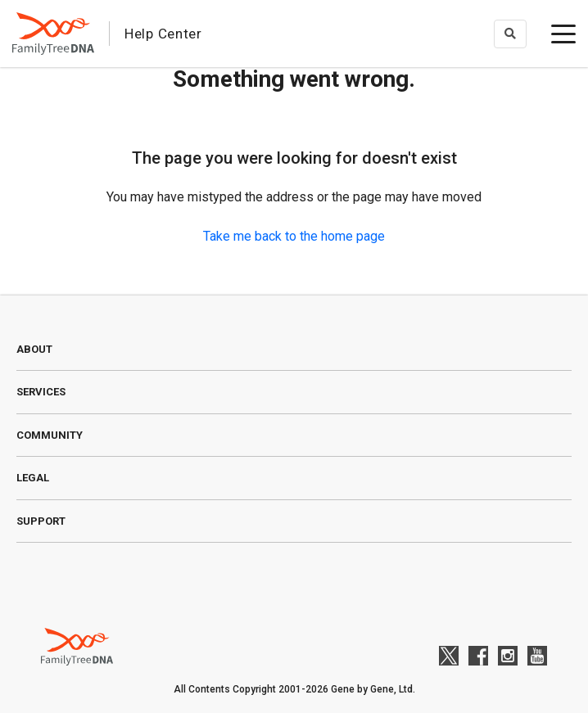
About (34, 349)
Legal (33, 478)
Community (50, 435)
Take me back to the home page (294, 236)
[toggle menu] (563, 34)
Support (41, 521)
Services (41, 392)
